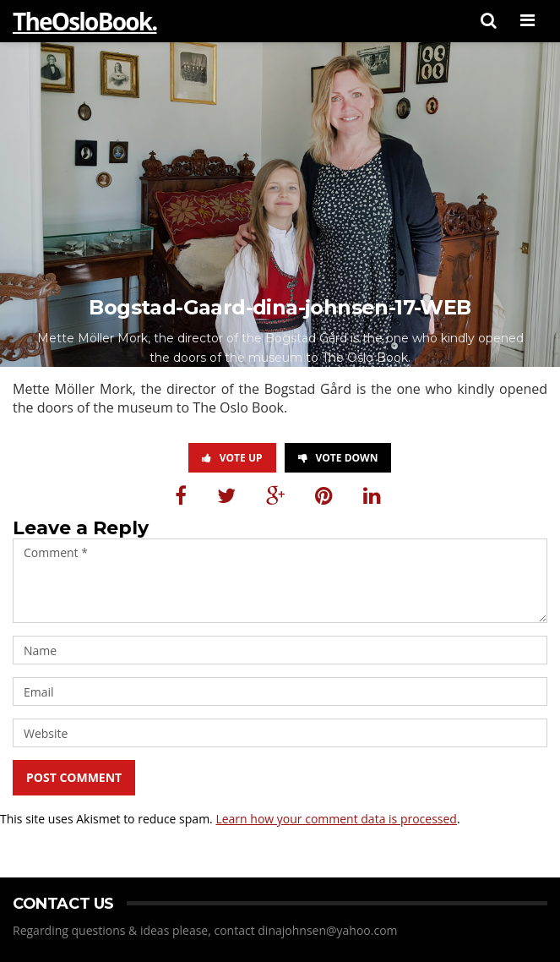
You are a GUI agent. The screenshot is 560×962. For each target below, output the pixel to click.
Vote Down (338, 458)
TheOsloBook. (84, 21)
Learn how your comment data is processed (336, 819)
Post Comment (74, 777)
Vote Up (232, 458)
